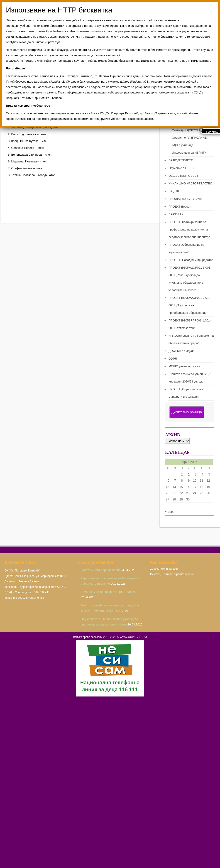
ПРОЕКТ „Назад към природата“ (191, 260)
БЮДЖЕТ (175, 191)
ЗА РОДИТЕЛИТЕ (181, 160)
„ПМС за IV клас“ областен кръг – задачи (109, 592)
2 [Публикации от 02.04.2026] (189, 474)
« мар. (169, 511)
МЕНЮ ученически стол (185, 366)
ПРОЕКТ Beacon (180, 207)
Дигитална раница (187, 412)
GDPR (173, 359)
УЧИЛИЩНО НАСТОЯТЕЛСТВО (190, 183)
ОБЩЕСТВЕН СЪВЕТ (183, 176)
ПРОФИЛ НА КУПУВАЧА (185, 199)
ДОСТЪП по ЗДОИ (181, 351)
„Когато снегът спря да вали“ (100, 570)
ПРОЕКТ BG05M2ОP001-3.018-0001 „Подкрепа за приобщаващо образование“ (190, 305)
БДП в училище (183, 145)
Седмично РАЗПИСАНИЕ (189, 138)
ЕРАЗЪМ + (176, 214)
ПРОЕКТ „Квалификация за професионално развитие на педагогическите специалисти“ (189, 229)
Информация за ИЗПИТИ (189, 153)
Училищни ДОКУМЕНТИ (189, 130)
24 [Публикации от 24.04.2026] (195, 493)
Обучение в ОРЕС (181, 168)
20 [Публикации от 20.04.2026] (167, 493)
